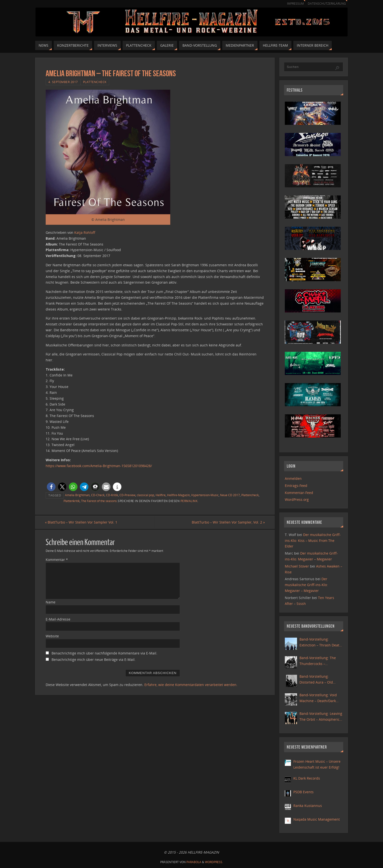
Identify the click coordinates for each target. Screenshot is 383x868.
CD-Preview (127, 495)
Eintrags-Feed (296, 486)
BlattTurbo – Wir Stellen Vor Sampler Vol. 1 (82, 522)
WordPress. (214, 862)
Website (52, 636)
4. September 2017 (63, 82)
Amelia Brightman (77, 495)
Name (51, 602)
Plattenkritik (72, 501)
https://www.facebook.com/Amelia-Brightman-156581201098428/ (99, 466)
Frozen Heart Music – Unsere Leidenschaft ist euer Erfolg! (317, 764)
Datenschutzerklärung (326, 4)
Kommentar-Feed (299, 493)
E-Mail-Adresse (58, 619)
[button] (51, 487)
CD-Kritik (112, 495)
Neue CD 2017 (230, 495)
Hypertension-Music (205, 495)
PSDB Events (303, 792)
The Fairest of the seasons (99, 501)
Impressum (293, 4)
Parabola (194, 862)
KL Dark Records (307, 778)
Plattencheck (95, 82)
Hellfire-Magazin (178, 495)
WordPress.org (297, 499)
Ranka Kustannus (308, 806)
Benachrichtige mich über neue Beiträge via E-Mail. (94, 660)
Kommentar (57, 560)
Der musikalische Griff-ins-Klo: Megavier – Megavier (306, 585)
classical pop (145, 495)
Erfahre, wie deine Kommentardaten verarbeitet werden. (191, 685)
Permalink (189, 501)
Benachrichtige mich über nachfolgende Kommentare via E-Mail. (104, 653)
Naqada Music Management (317, 819)
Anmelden (293, 478)
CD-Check (98, 495)
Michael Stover (297, 566)
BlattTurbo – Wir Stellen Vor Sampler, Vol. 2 (228, 522)
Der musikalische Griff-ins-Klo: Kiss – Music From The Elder (313, 541)
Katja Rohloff (85, 232)
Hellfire (161, 495)
